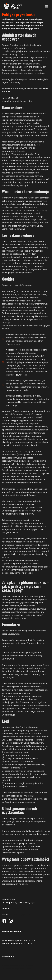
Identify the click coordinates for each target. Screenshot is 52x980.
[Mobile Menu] (46, 6)
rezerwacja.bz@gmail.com (20, 914)
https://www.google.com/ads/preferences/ (20, 576)
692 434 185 (15, 908)
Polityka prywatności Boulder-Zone (17, 969)
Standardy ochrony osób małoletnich (17, 966)
